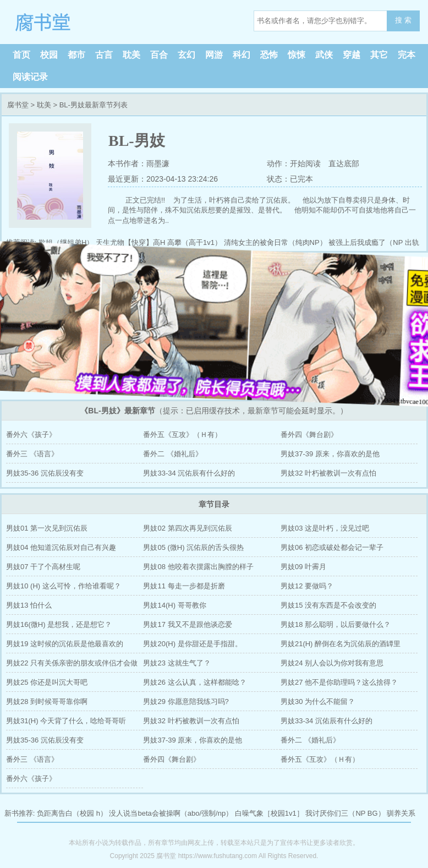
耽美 (131, 55)
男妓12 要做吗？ (307, 586)
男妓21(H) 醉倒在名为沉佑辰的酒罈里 (341, 644)
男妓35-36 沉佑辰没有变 (45, 473)
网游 (214, 55)
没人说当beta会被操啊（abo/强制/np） (171, 813)
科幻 (242, 55)
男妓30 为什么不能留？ (318, 702)
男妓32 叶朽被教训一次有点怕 (328, 473)
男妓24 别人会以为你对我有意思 (332, 663)
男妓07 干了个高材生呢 (43, 567)
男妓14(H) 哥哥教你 (174, 605)
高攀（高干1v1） (194, 242)
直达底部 (344, 163)
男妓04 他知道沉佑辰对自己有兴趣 (61, 547)
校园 (49, 55)
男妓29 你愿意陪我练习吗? (186, 702)
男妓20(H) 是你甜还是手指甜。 (192, 644)
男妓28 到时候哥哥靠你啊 (47, 702)
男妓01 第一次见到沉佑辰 (47, 528)
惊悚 (297, 55)
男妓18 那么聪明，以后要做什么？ (336, 624)
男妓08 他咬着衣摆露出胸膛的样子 (198, 567)
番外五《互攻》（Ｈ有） (182, 435)
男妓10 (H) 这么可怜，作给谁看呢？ (64, 586)
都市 (76, 55)
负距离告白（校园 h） (72, 813)
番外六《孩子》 (31, 435)
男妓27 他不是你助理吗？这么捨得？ (339, 682)
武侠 (324, 55)
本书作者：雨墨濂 (139, 163)
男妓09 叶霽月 (303, 567)
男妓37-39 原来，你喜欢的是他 (330, 454)
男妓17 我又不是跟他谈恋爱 (187, 624)
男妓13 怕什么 (29, 605)
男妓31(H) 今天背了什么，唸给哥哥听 (66, 721)
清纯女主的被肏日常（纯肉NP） (275, 242)
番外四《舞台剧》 (309, 435)
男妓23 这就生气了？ (177, 663)
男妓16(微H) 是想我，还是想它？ (59, 624)
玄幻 (186, 55)
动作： (278, 163)
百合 (159, 55)
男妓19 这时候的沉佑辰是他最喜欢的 (65, 644)
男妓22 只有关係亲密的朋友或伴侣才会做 (72, 663)
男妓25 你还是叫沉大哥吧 (47, 682)
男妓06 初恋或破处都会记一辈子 (332, 547)
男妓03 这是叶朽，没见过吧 (325, 528)
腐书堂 (77, 22)
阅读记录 (30, 77)
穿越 (352, 55)
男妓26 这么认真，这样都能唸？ (194, 682)
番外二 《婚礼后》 (173, 454)
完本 (407, 55)
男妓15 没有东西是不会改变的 (328, 605)
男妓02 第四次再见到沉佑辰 (187, 528)
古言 (104, 55)
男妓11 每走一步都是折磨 (184, 586)
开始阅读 (305, 163)
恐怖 (269, 55)
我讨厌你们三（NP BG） (345, 813)
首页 (21, 55)
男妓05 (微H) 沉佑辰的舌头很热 (193, 547)
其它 (379, 55)
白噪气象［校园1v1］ (269, 813)
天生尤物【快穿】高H (130, 242)
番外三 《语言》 (32, 454)
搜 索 (403, 20)
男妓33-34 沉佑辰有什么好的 (189, 473)
